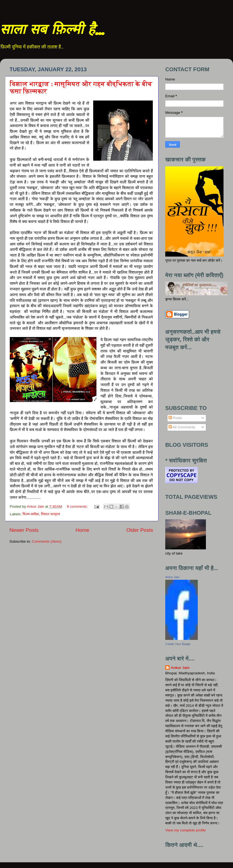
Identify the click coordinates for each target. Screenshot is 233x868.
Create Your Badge (178, 644)
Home (82, 530)
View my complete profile (186, 830)
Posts (175, 418)
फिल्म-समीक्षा (31, 514)
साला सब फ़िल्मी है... (52, 30)
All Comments (182, 427)
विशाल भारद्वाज (50, 514)
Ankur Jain (172, 577)
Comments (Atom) (47, 541)
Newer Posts (24, 530)
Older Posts (140, 530)
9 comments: (78, 506)
